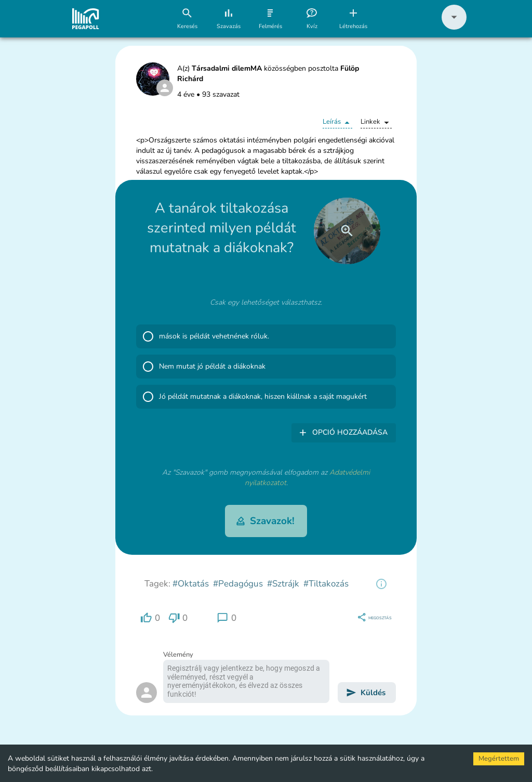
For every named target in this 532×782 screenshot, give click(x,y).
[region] (381, 584)
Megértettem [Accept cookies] (499, 759)
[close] (347, 231)
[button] (454, 27)
